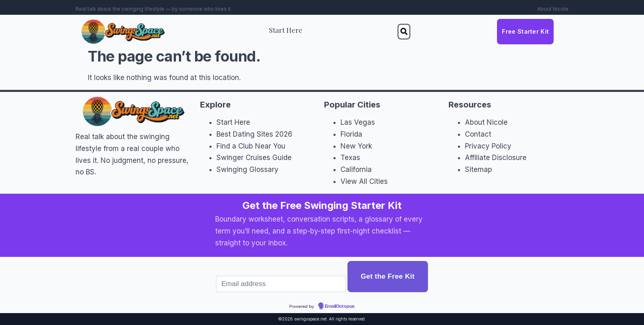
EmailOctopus (340, 307)
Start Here (286, 30)
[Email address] (281, 284)
